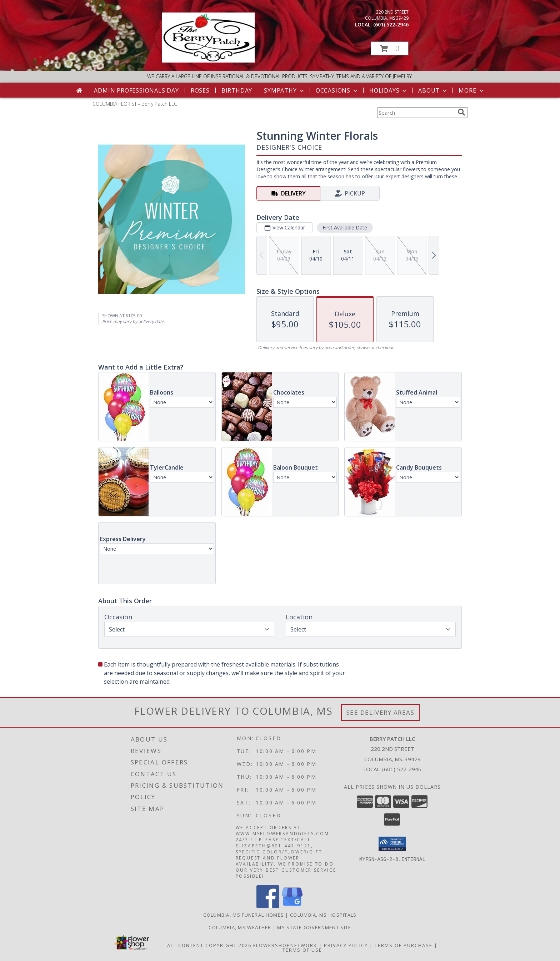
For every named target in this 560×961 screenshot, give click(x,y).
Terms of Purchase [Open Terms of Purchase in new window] (404, 945)
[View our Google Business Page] (292, 906)
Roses (200, 90)
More (472, 90)
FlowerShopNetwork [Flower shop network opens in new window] (285, 945)
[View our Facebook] (268, 906)
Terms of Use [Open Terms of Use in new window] (302, 950)
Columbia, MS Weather (240, 927)
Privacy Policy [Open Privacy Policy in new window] (346, 945)
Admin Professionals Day (136, 90)
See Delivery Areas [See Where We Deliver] (381, 712)
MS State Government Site (314, 927)
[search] (461, 112)
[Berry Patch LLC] (208, 61)
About (433, 90)
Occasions (337, 90)
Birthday (237, 90)
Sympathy (284, 90)
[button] (390, 48)
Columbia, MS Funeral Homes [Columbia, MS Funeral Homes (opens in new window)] (244, 915)
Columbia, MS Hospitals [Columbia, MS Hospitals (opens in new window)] (323, 915)
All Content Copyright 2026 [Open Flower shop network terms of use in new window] (209, 945)
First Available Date (345, 227)
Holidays (389, 90)
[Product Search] (416, 113)
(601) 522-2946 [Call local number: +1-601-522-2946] (391, 24)
